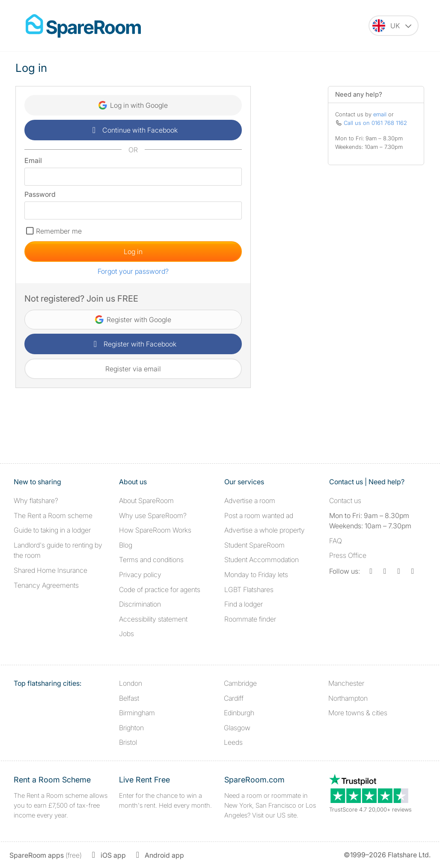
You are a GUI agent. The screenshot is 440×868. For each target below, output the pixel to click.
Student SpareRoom (254, 545)
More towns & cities (358, 713)
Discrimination (140, 604)
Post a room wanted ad (259, 515)
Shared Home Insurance (51, 570)
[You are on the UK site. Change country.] (394, 26)
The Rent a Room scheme (53, 515)
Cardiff (234, 698)
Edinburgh (239, 713)
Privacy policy (140, 575)
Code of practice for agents (160, 590)
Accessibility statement (153, 619)
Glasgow (237, 728)
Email (33, 160)
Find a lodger (244, 604)
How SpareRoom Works (155, 530)
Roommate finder (250, 619)
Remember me (59, 231)
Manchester (346, 683)
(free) (46, 855)
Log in (133, 252)
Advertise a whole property (265, 530)
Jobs (126, 634)
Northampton (348, 698)
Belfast (129, 698)
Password (40, 194)
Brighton (131, 728)
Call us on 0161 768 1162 (375, 123)
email (380, 114)
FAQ (336, 541)
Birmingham (137, 713)
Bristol (128, 742)
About (146, 501)
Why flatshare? (36, 501)
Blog (126, 545)
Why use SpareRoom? (153, 515)
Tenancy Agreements (46, 585)
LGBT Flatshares (249, 590)
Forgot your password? (133, 271)
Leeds (233, 742)
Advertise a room (250, 501)
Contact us (345, 501)
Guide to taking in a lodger (52, 530)
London (131, 683)
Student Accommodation (262, 560)
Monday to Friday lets (256, 575)
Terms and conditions (151, 560)
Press (348, 555)
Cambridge (240, 683)
